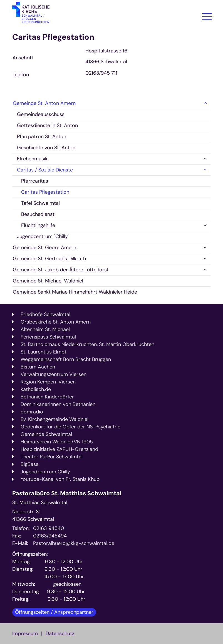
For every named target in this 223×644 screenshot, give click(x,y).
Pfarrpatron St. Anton (42, 137)
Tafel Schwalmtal (40, 203)
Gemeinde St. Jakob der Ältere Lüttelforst (61, 270)
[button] (205, 103)
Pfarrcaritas (35, 181)
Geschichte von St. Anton (46, 148)
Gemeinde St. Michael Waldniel (48, 281)
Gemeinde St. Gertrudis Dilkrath (49, 259)
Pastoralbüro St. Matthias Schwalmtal (67, 493)
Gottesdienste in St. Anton (47, 125)
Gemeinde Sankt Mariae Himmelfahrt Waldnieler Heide (75, 292)
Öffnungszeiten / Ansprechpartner (54, 612)
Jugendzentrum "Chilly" (43, 236)
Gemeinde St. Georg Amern (44, 248)
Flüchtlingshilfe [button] (38, 225)
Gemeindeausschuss (41, 114)
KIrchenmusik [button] (32, 159)
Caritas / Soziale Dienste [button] (45, 170)
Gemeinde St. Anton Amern (44, 103)
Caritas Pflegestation (53, 37)
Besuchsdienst (38, 214)
